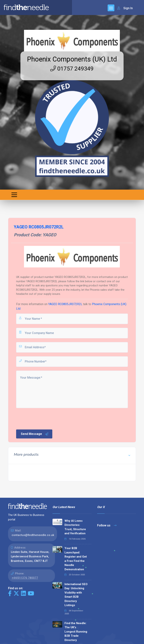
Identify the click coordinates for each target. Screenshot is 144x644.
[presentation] (44, 418)
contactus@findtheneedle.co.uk (33, 535)
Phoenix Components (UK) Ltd (72, 59)
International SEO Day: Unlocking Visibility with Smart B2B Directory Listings (76, 595)
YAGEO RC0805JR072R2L (65, 304)
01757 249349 (72, 69)
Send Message (35, 434)
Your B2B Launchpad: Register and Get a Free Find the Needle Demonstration (76, 559)
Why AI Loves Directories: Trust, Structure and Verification (75, 527)
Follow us (107, 525)
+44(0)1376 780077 (25, 578)
